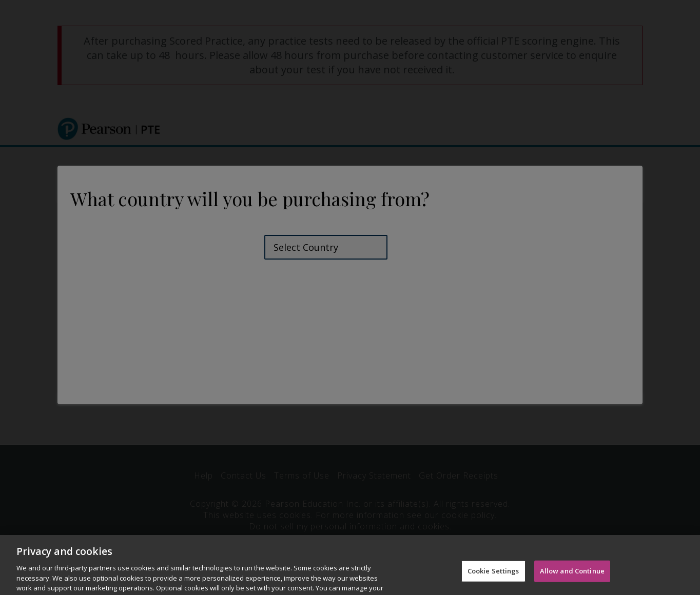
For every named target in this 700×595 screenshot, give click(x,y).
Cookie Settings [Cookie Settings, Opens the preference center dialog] (493, 578)
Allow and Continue (572, 578)
